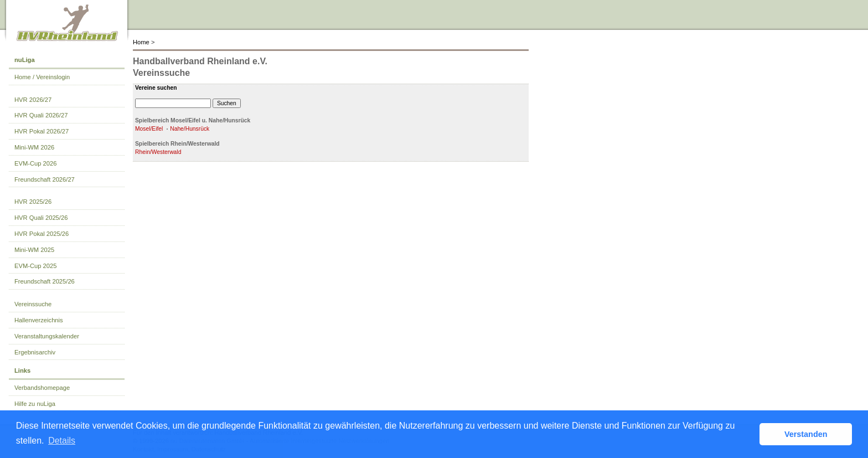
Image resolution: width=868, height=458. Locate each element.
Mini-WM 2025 (34, 250)
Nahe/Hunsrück (190, 129)
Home (141, 42)
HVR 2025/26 (33, 202)
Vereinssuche (33, 304)
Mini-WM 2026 (34, 147)
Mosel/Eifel (149, 129)
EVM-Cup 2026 (36, 163)
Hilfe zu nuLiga (35, 404)
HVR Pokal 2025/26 (42, 234)
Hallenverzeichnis (39, 320)
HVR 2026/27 (33, 100)
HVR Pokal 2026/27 (42, 131)
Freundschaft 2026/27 (45, 179)
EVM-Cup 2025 (36, 266)
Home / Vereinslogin (42, 77)
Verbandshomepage (42, 388)
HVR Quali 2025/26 (41, 218)
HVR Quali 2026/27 (41, 115)
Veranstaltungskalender (47, 336)
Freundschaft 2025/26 (45, 281)
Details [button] (62, 441)
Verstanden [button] (806, 434)
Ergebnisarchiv (35, 352)
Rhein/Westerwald (158, 152)
